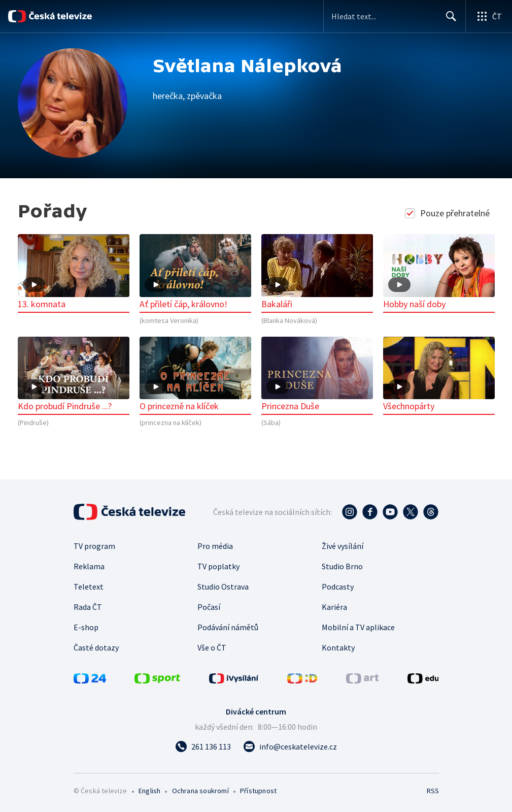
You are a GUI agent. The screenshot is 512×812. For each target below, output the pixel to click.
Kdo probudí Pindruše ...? (74, 375)
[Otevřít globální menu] (489, 16)
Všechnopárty (439, 375)
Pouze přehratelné (448, 213)
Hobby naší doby (439, 272)
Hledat (448, 20)
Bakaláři (317, 272)
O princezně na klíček (195, 375)
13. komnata (74, 272)
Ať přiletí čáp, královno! (195, 272)
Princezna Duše (317, 375)
